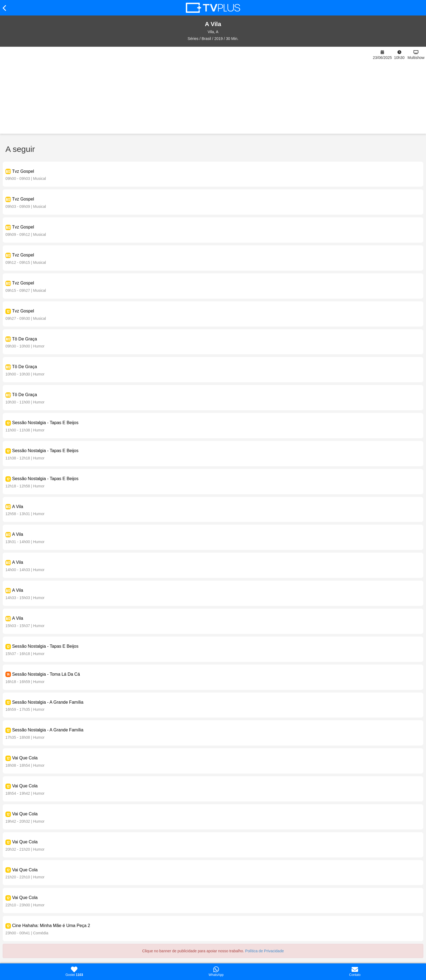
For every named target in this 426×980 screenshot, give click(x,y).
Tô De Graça (24, 339)
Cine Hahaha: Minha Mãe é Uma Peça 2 (51, 926)
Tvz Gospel (23, 171)
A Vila (18, 507)
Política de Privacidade (264, 951)
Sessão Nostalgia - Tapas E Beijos (45, 423)
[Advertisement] (186, 90)
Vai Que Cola (25, 758)
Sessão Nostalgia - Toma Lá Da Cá (46, 674)
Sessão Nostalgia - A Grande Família (48, 702)
